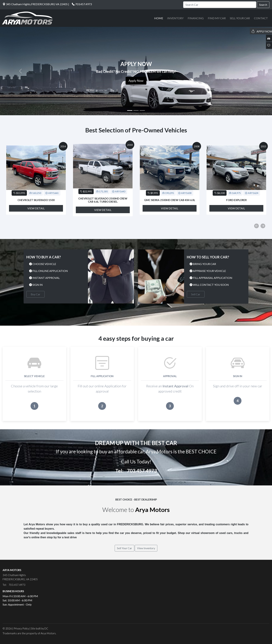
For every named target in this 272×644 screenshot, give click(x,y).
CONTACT (261, 18)
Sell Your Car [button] (124, 548)
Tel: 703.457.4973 (136, 471)
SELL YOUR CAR (240, 18)
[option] (36, 180)
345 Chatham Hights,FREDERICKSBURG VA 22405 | (36, 4)
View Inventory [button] (146, 548)
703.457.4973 (83, 4)
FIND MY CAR (217, 18)
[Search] (220, 5)
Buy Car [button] (35, 294)
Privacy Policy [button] (21, 628)
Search (263, 5)
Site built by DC (40, 628)
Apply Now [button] (136, 81)
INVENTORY (175, 18)
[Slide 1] (130, 110)
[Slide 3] (142, 110)
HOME (159, 18)
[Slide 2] (136, 110)
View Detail (36, 208)
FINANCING (196, 18)
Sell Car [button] (196, 294)
